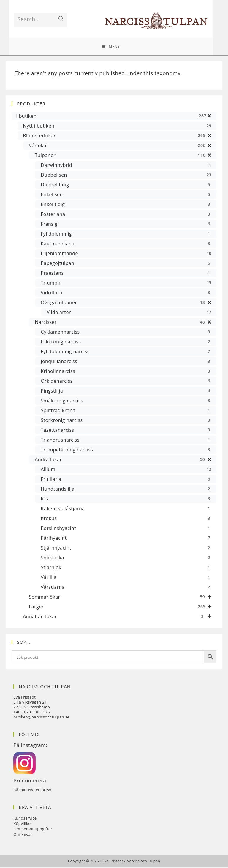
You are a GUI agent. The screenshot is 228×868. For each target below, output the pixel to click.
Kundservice (25, 819)
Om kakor (23, 835)
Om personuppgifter (33, 829)
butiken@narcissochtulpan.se (41, 718)
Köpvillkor (23, 824)
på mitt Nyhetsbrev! (32, 790)
